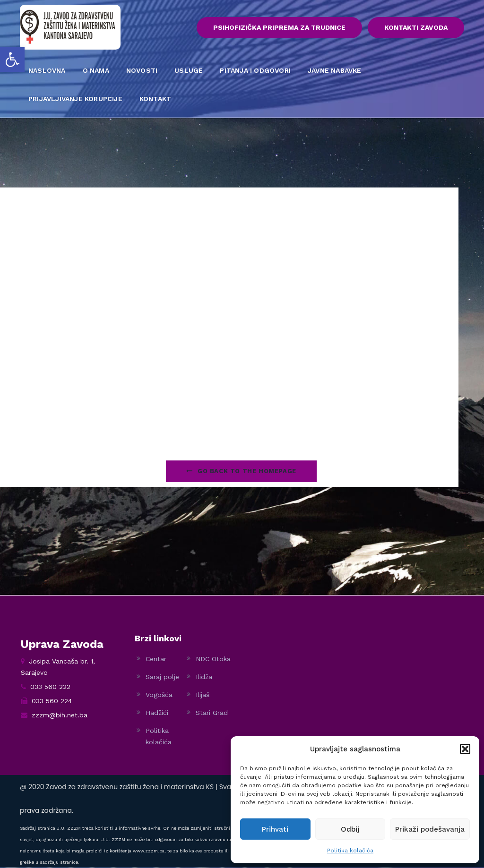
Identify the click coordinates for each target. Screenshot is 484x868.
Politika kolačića (350, 851)
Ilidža (204, 677)
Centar (156, 659)
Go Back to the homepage (241, 472)
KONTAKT (155, 99)
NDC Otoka (213, 659)
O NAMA (96, 71)
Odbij (350, 829)
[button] (12, 60)
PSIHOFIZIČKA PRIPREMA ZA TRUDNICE (278, 28)
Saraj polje (162, 677)
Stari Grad (212, 713)
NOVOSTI (142, 71)
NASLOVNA (47, 71)
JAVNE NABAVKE (335, 71)
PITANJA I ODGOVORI (255, 71)
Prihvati (275, 829)
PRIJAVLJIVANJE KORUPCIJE (75, 99)
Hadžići (157, 713)
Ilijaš (203, 695)
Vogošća (159, 695)
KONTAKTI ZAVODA (416, 28)
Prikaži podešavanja (430, 829)
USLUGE (189, 71)
